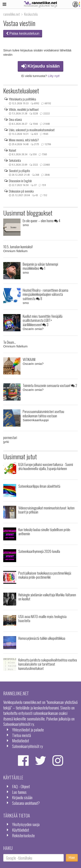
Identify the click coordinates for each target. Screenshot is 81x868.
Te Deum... (10, 342)
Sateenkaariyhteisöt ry (28, 746)
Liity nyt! (54, 76)
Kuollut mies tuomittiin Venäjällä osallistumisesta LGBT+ (43, 320)
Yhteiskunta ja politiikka (22, 99)
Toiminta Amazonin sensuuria (50, 385)
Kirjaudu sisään (41, 66)
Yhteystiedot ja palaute (28, 730)
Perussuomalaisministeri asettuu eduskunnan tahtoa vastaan (43, 414)
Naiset (13, 150)
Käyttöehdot (21, 830)
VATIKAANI (29, 359)
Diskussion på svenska (21, 191)
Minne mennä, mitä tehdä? (24, 140)
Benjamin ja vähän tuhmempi (40, 266)
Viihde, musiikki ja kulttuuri (24, 109)
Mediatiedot (21, 741)
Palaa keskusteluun (23, 33)
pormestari (10, 437)
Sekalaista (15, 160)
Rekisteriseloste (23, 835)
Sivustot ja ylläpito (19, 171)
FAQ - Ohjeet (21, 786)
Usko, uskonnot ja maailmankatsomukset (32, 130)
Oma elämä (15, 119)
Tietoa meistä (21, 735)
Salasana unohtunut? (26, 803)
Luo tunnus (19, 792)
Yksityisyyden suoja (26, 824)
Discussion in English (20, 181)
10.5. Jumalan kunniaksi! (18, 247)
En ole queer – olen (41, 221)
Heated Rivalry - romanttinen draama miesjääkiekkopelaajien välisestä (45, 294)
